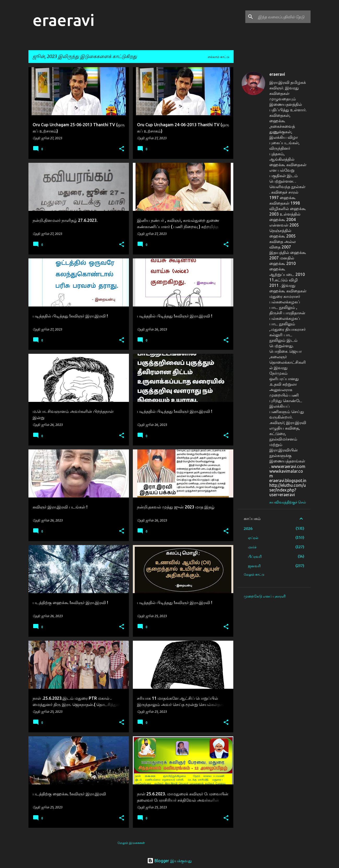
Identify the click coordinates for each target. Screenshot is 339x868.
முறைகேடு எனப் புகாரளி (265, 596)
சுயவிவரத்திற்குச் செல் (288, 502)
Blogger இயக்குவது (169, 861)
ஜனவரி (254, 566)
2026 (248, 529)
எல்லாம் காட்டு (219, 57)
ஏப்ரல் (253, 538)
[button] (122, 149)
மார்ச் (252, 547)
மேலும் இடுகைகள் (131, 843)
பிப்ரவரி (255, 557)
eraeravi (64, 20)
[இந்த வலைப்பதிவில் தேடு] (283, 17)
